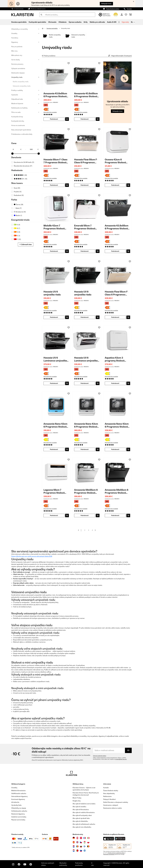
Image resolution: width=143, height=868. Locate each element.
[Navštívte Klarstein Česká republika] (81, 842)
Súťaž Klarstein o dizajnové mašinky (116, 802)
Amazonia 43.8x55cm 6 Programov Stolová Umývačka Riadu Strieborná (55, 95)
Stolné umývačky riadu (21, 82)
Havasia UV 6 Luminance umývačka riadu (55, 359)
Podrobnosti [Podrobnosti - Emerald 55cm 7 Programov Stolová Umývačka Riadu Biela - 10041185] (85, 251)
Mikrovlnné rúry (17, 55)
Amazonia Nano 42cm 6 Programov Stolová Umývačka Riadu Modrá (55, 425)
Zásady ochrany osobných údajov (116, 853)
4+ (21, 179)
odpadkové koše (112, 736)
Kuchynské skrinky (18, 121)
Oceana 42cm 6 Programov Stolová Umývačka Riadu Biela (117, 161)
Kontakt (129, 9)
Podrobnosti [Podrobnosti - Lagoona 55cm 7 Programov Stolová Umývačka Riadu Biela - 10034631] (54, 515)
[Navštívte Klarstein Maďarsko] (85, 842)
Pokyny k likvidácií (109, 799)
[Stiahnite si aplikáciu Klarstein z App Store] (109, 839)
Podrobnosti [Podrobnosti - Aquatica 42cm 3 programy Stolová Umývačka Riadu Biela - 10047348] (115, 383)
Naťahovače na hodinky (19, 108)
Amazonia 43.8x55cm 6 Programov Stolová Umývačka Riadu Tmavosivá (117, 227)
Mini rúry (14, 51)
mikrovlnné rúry (38, 670)
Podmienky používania (109, 854)
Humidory (15, 38)
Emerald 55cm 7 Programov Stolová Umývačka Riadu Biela (86, 227)
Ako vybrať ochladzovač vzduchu (84, 824)
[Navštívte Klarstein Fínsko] (85, 846)
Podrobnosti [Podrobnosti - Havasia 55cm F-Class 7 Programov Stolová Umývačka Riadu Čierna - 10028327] (54, 185)
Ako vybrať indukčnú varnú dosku (84, 804)
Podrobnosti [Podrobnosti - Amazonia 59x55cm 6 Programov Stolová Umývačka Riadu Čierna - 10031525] (115, 515)
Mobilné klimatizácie (18, 791)
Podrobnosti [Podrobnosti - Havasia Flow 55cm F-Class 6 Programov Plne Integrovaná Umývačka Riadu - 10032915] (85, 185)
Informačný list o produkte (50, 112)
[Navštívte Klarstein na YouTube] (25, 864)
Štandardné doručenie (23, 166)
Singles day (77, 801)
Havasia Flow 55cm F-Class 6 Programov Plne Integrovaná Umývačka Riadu (86, 161)
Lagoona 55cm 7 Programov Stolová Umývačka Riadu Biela (55, 491)
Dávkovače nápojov (18, 73)
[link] (56, 76)
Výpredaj (125, 22)
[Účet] (122, 15)
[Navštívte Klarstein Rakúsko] (77, 838)
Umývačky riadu (17, 77)
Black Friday (77, 798)
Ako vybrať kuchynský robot (82, 815)
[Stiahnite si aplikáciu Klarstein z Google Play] (120, 839)
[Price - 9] (17, 149)
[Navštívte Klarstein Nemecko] (74, 838)
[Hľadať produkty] (67, 15)
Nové (17, 188)
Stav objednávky (109, 793)
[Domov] (44, 28)
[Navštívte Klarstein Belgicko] (88, 846)
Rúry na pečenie (17, 47)
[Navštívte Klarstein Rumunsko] (77, 846)
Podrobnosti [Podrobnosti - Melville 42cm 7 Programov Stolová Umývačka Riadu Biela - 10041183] (54, 251)
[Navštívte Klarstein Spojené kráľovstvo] (77, 842)
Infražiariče (15, 802)
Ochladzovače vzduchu (19, 811)
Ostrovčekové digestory (19, 796)
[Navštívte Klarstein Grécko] (85, 851)
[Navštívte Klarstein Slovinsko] (81, 851)
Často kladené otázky (113, 9)
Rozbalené (19, 195)
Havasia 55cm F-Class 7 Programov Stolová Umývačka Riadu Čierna (55, 161)
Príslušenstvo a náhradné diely (22, 134)
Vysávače (15, 95)
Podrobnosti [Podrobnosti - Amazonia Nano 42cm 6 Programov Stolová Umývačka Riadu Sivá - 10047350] (85, 449)
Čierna (19, 204)
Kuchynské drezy (17, 117)
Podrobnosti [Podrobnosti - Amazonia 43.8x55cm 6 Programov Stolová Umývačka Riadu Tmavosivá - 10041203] (115, 251)
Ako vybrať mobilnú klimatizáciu (84, 812)
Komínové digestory (18, 799)
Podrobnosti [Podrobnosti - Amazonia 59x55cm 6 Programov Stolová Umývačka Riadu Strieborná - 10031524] (85, 515)
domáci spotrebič (17, 564)
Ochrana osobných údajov (100, 756)
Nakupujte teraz (106, 4)
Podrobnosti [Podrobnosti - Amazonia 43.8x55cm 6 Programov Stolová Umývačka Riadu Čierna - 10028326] (85, 119)
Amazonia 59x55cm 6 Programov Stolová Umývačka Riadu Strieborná (86, 491)
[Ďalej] (134, 22)
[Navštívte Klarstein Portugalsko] (77, 851)
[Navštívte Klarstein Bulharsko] (81, 846)
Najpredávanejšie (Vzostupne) (120, 56)
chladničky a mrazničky (78, 736)
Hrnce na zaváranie (18, 125)
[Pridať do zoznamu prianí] (69, 63)
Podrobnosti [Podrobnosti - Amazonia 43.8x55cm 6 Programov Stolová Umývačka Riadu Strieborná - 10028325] (54, 119)
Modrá (18, 215)
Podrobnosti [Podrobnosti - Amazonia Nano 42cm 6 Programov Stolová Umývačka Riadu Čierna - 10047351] (115, 449)
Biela (18, 208)
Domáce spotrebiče (52, 28)
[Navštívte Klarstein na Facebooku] (19, 864)
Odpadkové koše (17, 99)
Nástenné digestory (18, 814)
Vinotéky (14, 33)
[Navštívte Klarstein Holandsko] (74, 851)
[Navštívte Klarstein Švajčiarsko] (81, 838)
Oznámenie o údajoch (111, 805)
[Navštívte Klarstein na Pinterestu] (31, 864)
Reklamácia (107, 796)
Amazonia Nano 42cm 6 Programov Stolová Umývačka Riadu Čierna (117, 425)
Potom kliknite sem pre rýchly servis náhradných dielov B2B (32, 556)
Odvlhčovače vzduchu (19, 793)
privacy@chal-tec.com (121, 759)
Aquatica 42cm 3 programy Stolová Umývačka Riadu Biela (117, 359)
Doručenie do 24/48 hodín (24, 162)
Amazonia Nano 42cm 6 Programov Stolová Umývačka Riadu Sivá (86, 425)
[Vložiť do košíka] (67, 119)
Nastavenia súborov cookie (112, 808)
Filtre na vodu (16, 112)
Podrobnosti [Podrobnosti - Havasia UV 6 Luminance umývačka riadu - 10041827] (54, 383)
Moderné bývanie (17, 103)
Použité (18, 192)
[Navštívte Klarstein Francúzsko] (85, 838)
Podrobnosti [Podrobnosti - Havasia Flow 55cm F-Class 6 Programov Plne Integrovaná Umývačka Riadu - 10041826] (115, 317)
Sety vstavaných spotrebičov (21, 130)
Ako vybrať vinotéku (79, 807)
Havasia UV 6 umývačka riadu (52, 293)
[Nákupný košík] (130, 15)
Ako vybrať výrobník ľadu (81, 818)
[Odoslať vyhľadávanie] (41, 15)
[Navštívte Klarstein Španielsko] (74, 842)
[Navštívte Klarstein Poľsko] (88, 842)
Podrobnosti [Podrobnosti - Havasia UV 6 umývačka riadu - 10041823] (54, 317)
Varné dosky (16, 60)
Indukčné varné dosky (19, 817)
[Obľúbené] (126, 15)
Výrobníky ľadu (16, 805)
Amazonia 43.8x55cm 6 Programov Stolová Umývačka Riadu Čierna (86, 95)
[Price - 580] (34, 149)
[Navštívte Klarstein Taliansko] (88, 838)
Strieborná (20, 212)
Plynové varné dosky (18, 820)
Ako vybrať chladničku (80, 821)
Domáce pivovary (17, 64)
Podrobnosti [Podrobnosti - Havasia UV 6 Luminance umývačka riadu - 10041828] (85, 383)
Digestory (15, 42)
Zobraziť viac (26, 244)
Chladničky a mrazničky (20, 29)
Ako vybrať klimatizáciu (81, 810)
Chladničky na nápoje (19, 808)
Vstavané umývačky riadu (22, 86)
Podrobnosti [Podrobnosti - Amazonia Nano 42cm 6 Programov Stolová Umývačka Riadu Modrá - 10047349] (54, 449)
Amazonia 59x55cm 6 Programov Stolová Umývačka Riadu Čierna (117, 491)
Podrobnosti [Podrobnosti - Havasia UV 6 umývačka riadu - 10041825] (85, 317)
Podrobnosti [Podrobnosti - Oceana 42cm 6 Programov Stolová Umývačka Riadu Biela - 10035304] (115, 185)
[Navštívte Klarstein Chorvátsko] (74, 846)
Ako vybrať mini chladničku (82, 827)
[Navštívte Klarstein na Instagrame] (13, 864)
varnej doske (88, 579)
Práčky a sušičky (17, 90)
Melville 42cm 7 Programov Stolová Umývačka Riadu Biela (55, 227)
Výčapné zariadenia (18, 68)
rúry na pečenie (92, 736)
